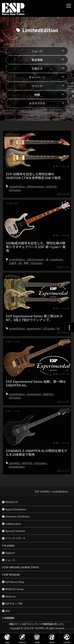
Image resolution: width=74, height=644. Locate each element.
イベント (37, 86)
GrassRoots (57, 286)
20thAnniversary (35, 286)
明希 (26, 289)
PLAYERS (9, 546)
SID (20, 289)
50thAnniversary (35, 186)
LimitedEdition (17, 186)
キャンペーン (37, 77)
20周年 (13, 289)
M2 (58, 374)
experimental (34, 374)
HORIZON (51, 186)
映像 (37, 95)
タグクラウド (37, 103)
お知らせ (37, 68)
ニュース (37, 51)
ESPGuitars (15, 190)
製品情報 (37, 60)
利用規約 (9, 618)
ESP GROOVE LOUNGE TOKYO (22, 567)
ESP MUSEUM (12, 574)
